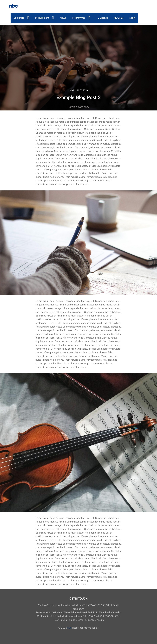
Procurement (42, 18)
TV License (102, 18)
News (63, 18)
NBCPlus (119, 18)
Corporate (19, 18)
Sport (132, 18)
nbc (69, 628)
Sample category (79, 107)
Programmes (79, 18)
